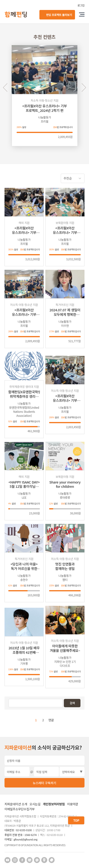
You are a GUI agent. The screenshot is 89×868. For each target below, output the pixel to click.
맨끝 (51, 720)
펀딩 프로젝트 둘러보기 (59, 15)
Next (84, 88)
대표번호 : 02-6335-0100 (18, 830)
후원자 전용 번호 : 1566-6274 (21, 835)
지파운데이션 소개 (16, 804)
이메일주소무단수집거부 (20, 809)
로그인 (81, 5)
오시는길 (35, 804)
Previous (5, 88)
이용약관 (73, 804)
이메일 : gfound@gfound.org (21, 840)
